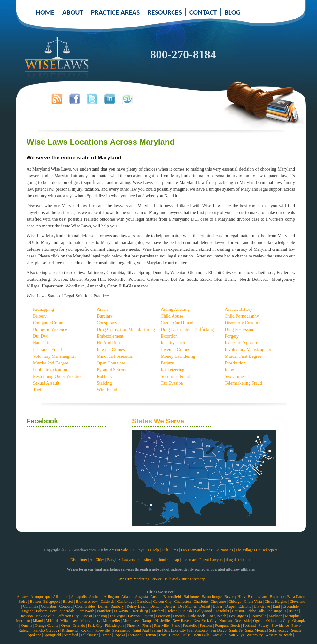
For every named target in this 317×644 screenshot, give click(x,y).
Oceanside (243, 621)
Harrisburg (140, 611)
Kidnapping (43, 309)
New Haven (182, 621)
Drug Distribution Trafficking (187, 330)
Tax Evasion (172, 383)
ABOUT (73, 12)
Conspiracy (107, 323)
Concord (66, 606)
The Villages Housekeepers (256, 550)
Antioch (95, 597)
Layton (148, 616)
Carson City (162, 602)
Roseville (102, 630)
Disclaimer (79, 560)
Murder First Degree (243, 356)
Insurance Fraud (47, 350)
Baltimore (191, 597)
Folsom (42, 611)
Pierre (147, 625)
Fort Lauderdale (62, 611)
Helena (172, 611)
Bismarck (277, 597)
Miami (38, 621)
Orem (65, 625)
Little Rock (196, 616)
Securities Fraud (175, 376)
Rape (229, 370)
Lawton (134, 616)
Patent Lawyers (211, 560)
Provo (296, 625)
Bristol (68, 602)
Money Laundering (178, 356)
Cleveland (297, 602)
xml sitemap (147, 560)
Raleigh (24, 630)
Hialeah (186, 611)
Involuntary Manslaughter (248, 350)
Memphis (292, 616)
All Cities (97, 560)
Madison (275, 616)
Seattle (296, 630)
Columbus (49, 606)
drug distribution (239, 560)
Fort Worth (86, 611)
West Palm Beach (279, 635)
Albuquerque (40, 597)
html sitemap (169, 560)
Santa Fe (236, 630)
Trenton (150, 635)
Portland (249, 625)
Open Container (111, 363)
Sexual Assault (46, 383)
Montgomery (90, 621)
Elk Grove (262, 606)
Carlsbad (144, 602)
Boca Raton (296, 597)
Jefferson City (68, 616)
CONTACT (203, 12)
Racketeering (173, 370)
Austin (155, 597)
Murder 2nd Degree (50, 363)
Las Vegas (117, 616)
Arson (102, 309)
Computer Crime (48, 323)
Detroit (205, 606)
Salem (156, 630)
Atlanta (127, 597)
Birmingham (257, 597)
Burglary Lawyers (121, 560)
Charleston (182, 602)
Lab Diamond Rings (196, 550)
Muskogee (131, 621)
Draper (230, 606)
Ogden (258, 621)
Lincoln (179, 616)
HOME (45, 12)
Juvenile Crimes (175, 350)
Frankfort (104, 611)
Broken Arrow (87, 602)
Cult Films (170, 550)
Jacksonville (45, 616)
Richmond (70, 630)
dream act (189, 560)
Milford (52, 621)
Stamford (71, 635)
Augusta (141, 597)
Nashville (163, 621)
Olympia (299, 621)
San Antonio (198, 630)
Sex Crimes (235, 376)
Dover (218, 606)
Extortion (169, 336)
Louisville (258, 616)
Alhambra (61, 597)
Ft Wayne (121, 611)
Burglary (105, 316)
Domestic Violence (50, 330)
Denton (156, 606)
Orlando (79, 625)
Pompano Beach (228, 625)
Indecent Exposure (241, 343)
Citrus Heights (276, 602)
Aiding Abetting (175, 309)
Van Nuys (236, 635)
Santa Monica (256, 630)
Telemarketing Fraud (243, 383)
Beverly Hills (235, 597)
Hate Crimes (44, 343)
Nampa (147, 621)
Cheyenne (218, 602)
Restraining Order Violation (58, 376)
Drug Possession (240, 330)
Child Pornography (242, 316)
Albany (22, 597)
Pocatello (190, 625)
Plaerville (161, 625)
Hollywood (203, 611)
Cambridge (125, 602)
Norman (225, 621)
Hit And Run (108, 343)
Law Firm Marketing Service (140, 579)
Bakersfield (172, 597)
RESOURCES (164, 12)
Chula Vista (253, 602)
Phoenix (133, 625)
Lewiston (163, 616)
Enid (276, 606)
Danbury (117, 606)
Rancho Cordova (46, 630)
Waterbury (255, 635)
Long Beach (217, 616)
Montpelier (111, 621)
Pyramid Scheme (112, 370)
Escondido (291, 606)
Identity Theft (173, 343)
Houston (238, 611)
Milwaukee (69, 621)
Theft (38, 390)
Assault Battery (239, 309)
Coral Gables (85, 606)
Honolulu (222, 611)
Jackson (27, 616)
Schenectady (279, 630)
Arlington (111, 597)
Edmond (245, 606)
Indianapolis (277, 611)
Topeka (119, 635)
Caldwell (108, 602)
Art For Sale (118, 550)
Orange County (47, 625)
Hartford (157, 611)
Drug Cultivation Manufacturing (126, 330)
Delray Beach (137, 606)
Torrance (134, 635)
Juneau (86, 616)
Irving (294, 611)
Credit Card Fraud (177, 323)
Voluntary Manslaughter (54, 356)
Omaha (27, 625)
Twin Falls (201, 635)
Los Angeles (238, 616)
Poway (264, 625)
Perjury (167, 363)
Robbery (104, 376)
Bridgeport (52, 602)
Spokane (34, 635)
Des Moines (188, 606)
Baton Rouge (212, 597)
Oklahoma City (278, 621)
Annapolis (78, 597)
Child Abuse (172, 316)
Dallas (103, 606)
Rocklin (87, 630)
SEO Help (151, 550)
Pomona (206, 625)
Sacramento (122, 630)
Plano (176, 625)
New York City (205, 621)
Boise (23, 602)
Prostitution (235, 363)
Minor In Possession (115, 356)
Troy (162, 635)
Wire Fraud (107, 390)
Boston (35, 602)
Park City (95, 625)
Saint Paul (141, 630)
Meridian (23, 621)
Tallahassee (89, 635)
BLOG (233, 12)
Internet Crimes (111, 350)
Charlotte (201, 602)
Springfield (52, 635)
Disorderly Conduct (242, 323)
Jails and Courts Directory (185, 579)
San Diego (218, 630)
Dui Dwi (41, 336)
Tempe (106, 635)
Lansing (101, 616)
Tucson (174, 635)
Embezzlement (110, 336)
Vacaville (219, 635)
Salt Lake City (175, 630)
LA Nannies (224, 550)
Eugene (27, 611)
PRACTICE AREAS (116, 12)
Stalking (104, 383)
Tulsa (186, 635)
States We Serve (158, 421)
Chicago (235, 602)
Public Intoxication (50, 370)
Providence (280, 625)
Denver (170, 606)
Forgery (232, 336)
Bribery (40, 316)
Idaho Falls (256, 611)
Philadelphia (115, 625)
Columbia (31, 606)
